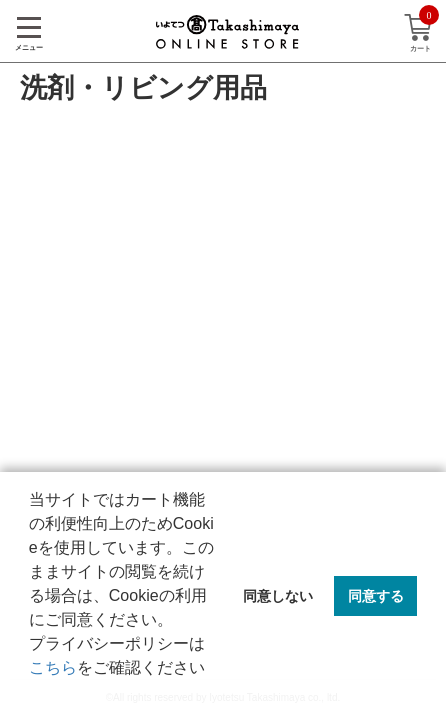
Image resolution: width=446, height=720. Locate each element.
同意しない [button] (278, 596)
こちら (53, 667)
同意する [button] (376, 596)
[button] (32, 694)
